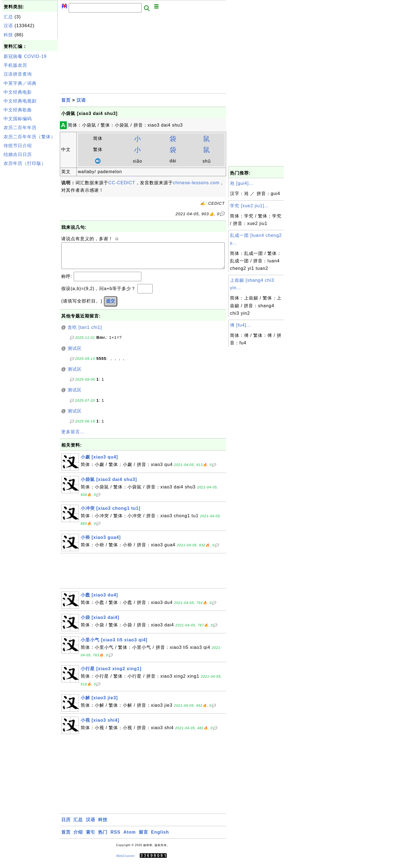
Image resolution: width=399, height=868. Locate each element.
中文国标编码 (18, 119)
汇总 (8, 17)
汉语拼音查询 (18, 74)
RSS (116, 838)
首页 (66, 100)
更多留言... (73, 437)
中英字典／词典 (20, 83)
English (160, 838)
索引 (91, 838)
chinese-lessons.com (196, 183)
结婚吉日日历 (18, 154)
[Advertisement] (30, 252)
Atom (130, 838)
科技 (8, 35)
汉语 (8, 26)
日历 (66, 825)
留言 (144, 838)
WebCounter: (126, 861)
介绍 (78, 838)
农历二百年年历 (20, 128)
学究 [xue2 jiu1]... (249, 206)
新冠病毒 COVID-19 (25, 56)
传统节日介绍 (18, 146)
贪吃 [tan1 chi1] (85, 333)
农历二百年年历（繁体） (30, 137)
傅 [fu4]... (240, 325)
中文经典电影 (18, 92)
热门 (103, 838)
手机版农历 (15, 65)
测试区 (75, 354)
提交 (111, 307)
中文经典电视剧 (20, 101)
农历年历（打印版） (25, 163)
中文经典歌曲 (18, 110)
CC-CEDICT (122, 183)
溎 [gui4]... (242, 183)
